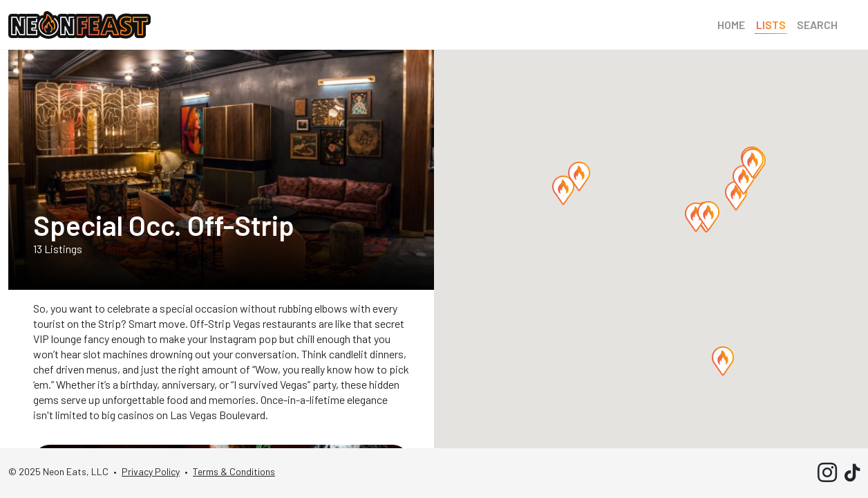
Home (731, 25)
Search (817, 25)
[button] (736, 196)
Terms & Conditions (234, 471)
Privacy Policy (151, 471)
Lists (771, 25)
